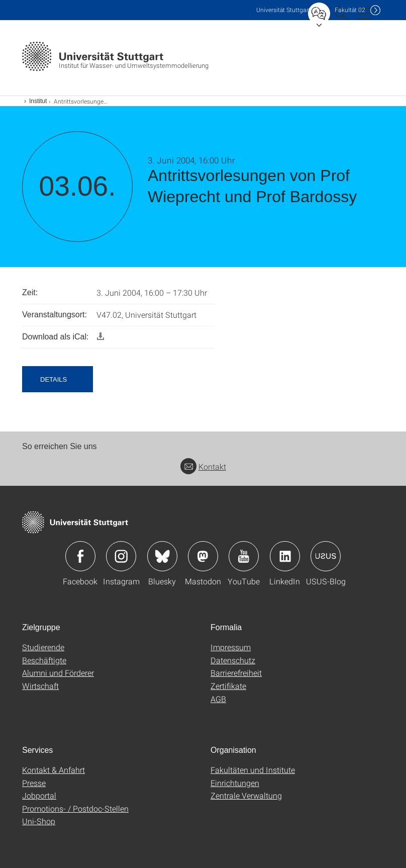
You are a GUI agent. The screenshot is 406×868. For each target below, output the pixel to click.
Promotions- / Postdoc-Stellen (75, 808)
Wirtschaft (40, 686)
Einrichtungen (235, 783)
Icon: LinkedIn (285, 556)
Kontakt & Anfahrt (54, 770)
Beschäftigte (44, 660)
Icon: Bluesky (162, 556)
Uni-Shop (39, 821)
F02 (350, 10)
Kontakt (203, 466)
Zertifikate (228, 686)
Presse (34, 783)
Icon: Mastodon (203, 556)
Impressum (231, 647)
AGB (218, 699)
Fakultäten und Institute (253, 770)
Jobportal (39, 795)
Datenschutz (233, 660)
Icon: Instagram (121, 556)
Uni (283, 10)
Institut (38, 101)
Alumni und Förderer (58, 673)
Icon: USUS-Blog (326, 556)
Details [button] (54, 379)
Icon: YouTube (244, 556)
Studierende (43, 647)
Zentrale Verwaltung (246, 795)
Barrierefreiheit (236, 673)
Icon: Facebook (80, 556)
